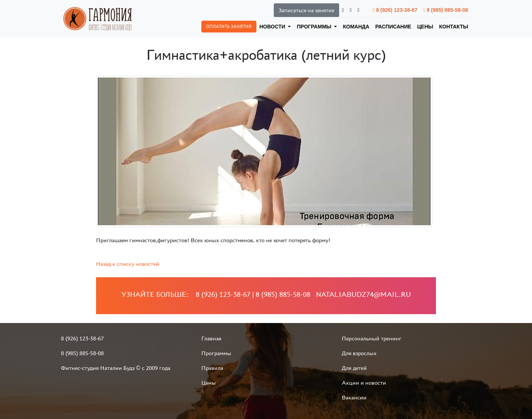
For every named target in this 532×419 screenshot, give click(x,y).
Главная (211, 338)
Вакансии (354, 397)
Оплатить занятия (229, 27)
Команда (356, 27)
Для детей (354, 368)
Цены (425, 27)
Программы (216, 353)
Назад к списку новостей (128, 264)
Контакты (454, 27)
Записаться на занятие (306, 10)
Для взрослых (359, 353)
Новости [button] (273, 27)
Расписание (393, 27)
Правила (212, 368)
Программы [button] (315, 27)
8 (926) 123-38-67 (395, 10)
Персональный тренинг (372, 338)
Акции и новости (364, 383)
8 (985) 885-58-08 (446, 10)
